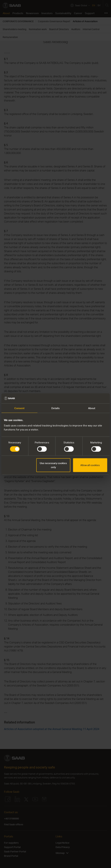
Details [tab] (56, 408)
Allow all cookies (90, 465)
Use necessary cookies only (53, 465)
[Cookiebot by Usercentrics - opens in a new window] (92, 398)
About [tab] (92, 408)
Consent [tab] (19, 408)
